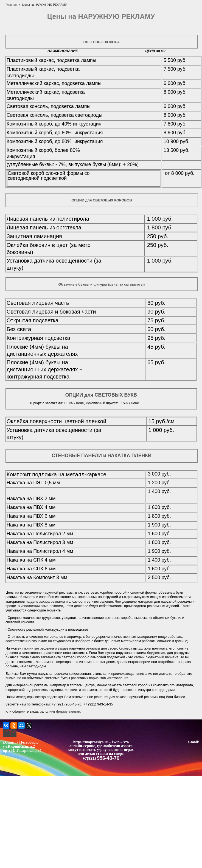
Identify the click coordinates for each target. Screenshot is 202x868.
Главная (11, 5)
